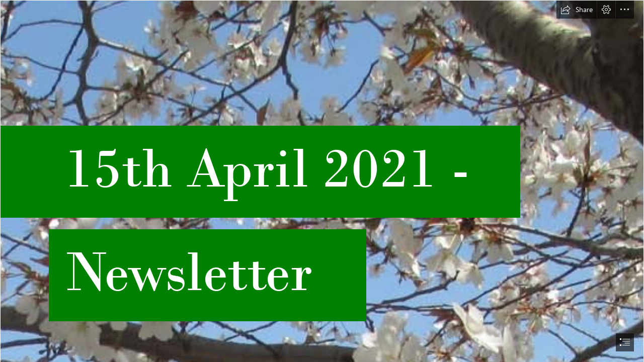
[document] (322, 181)
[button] (577, 10)
